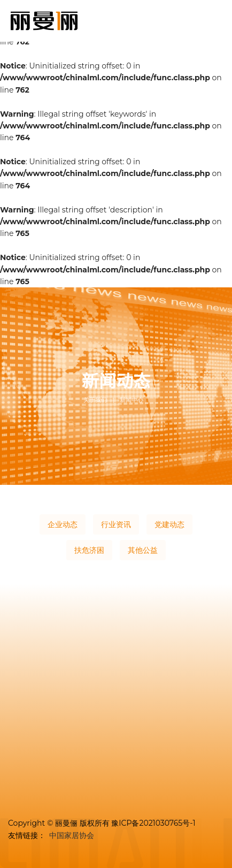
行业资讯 (116, 524)
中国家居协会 (72, 835)
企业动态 (63, 524)
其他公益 (143, 550)
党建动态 (169, 524)
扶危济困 (89, 550)
